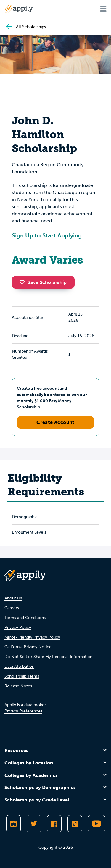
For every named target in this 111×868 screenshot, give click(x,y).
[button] (24, 282)
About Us (13, 598)
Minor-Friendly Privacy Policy (32, 637)
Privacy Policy (18, 627)
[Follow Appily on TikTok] (75, 824)
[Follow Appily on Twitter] (34, 824)
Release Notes (18, 686)
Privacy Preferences (23, 711)
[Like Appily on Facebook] (54, 824)
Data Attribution (19, 666)
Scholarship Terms (22, 676)
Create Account (55, 422)
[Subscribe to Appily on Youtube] (96, 824)
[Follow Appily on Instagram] (13, 824)
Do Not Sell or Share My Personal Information (48, 657)
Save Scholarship (43, 282)
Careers (12, 608)
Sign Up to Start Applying (47, 235)
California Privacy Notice (28, 647)
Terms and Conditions (25, 618)
